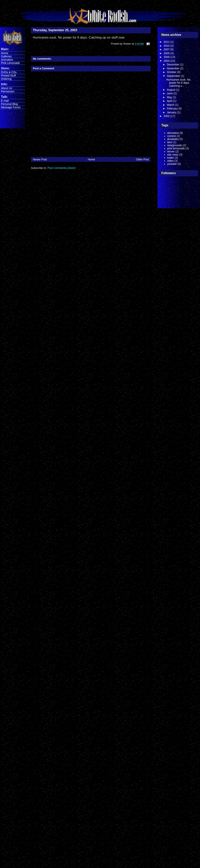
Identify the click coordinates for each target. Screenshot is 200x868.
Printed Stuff (8, 76)
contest (171, 136)
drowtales (173, 139)
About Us (7, 88)
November (173, 68)
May (170, 97)
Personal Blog (9, 104)
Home (5, 53)
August (171, 90)
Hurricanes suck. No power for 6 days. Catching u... (178, 83)
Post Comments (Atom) (62, 168)
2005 (167, 53)
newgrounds (174, 145)
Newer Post (40, 159)
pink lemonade (176, 148)
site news (173, 155)
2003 (167, 61)
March (171, 105)
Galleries (6, 56)
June (170, 93)
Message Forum (11, 107)
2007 (167, 49)
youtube (172, 164)
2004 (167, 57)
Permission (8, 91)
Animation (7, 60)
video (170, 161)
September (174, 76)
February (173, 108)
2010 (167, 46)
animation (173, 133)
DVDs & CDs (9, 72)
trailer (171, 158)
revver (171, 151)
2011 (167, 42)
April (170, 101)
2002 (167, 116)
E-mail (5, 101)
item (170, 142)
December (173, 65)
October (172, 72)
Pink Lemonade (10, 63)
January (172, 112)
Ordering (6, 79)
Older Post (142, 159)
